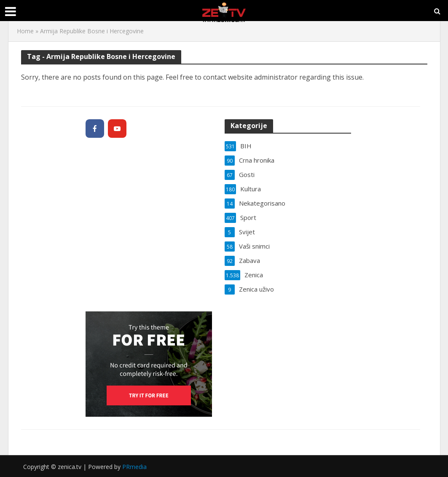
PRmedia (134, 467)
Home (25, 31)
